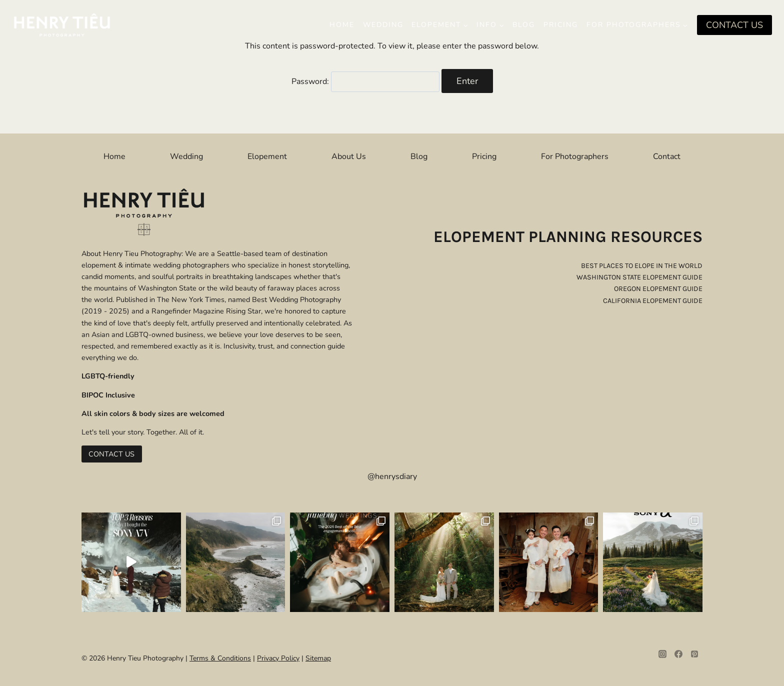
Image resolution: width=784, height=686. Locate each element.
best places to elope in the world (642, 266)
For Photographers (575, 156)
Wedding (383, 25)
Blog (524, 25)
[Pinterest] (694, 654)
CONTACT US (734, 25)
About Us (349, 156)
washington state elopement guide (639, 277)
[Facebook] (678, 654)
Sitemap (318, 658)
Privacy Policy (278, 658)
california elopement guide (653, 301)
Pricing (561, 25)
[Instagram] (662, 654)
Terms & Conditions (220, 658)
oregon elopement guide (658, 289)
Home (342, 25)
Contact (667, 156)
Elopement (267, 156)
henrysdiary (396, 476)
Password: (365, 81)
